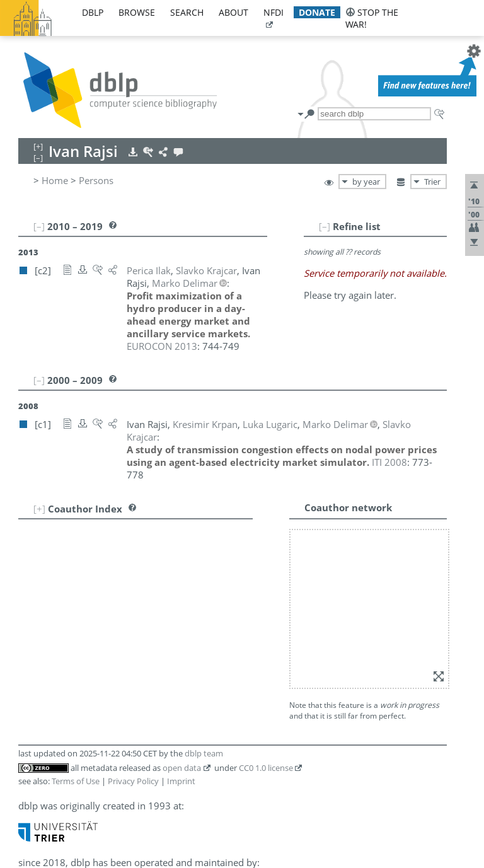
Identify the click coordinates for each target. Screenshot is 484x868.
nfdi (274, 12)
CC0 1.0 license (266, 768)
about (233, 12)
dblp (93, 12)
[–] (325, 226)
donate (317, 12)
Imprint (181, 781)
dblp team (204, 753)
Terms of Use (76, 781)
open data (182, 768)
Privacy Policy (133, 781)
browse (137, 12)
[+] (39, 509)
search (187, 12)
